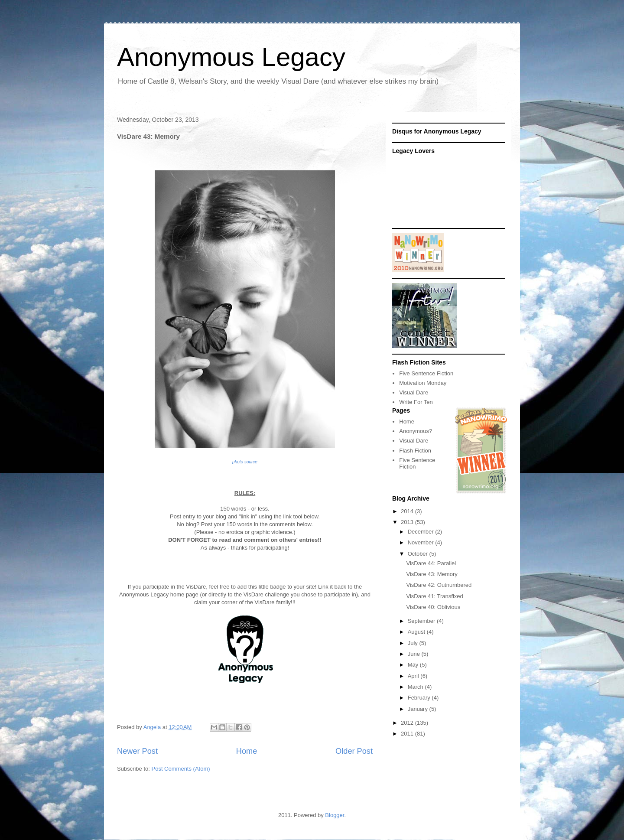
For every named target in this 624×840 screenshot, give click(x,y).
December (422, 532)
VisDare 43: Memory (432, 574)
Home (247, 751)
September (422, 621)
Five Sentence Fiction (426, 373)
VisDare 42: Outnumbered (439, 585)
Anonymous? (416, 431)
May (414, 665)
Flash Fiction (415, 451)
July (414, 643)
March (416, 687)
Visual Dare (414, 392)
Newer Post (137, 751)
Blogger (335, 815)
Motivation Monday (423, 383)
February (420, 698)
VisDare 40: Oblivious (433, 607)
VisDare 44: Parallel (431, 563)
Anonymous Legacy (231, 57)
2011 (408, 734)
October (419, 554)
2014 (408, 511)
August (417, 632)
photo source (245, 462)
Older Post (354, 751)
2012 (408, 723)
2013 (408, 522)
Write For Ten (416, 402)
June (415, 654)
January (419, 709)
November (422, 542)
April (414, 676)
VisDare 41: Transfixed (434, 596)
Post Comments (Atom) (181, 769)
